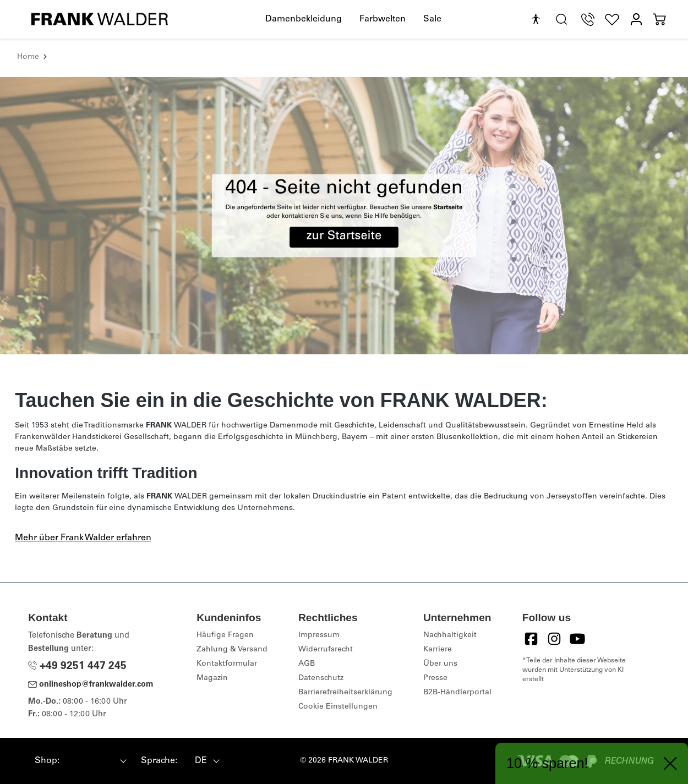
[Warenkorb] (659, 20)
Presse (435, 678)
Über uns (440, 664)
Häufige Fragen (225, 635)
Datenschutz (321, 678)
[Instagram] (554, 639)
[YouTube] (577, 639)
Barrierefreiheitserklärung (345, 693)
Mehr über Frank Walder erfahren (83, 538)
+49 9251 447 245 (77, 667)
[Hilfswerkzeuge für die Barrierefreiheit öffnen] (536, 20)
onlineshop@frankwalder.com (91, 685)
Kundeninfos (229, 618)
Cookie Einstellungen (338, 707)
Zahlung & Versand (232, 650)
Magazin (212, 678)
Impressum (319, 635)
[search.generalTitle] (561, 20)
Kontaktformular (227, 664)
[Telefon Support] (588, 20)
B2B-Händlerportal (457, 693)
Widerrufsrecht (326, 650)
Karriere (438, 650)
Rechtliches (328, 618)
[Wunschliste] (612, 20)
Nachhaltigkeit (450, 635)
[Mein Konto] (636, 20)
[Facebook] (531, 639)
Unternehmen (457, 618)
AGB (307, 664)
